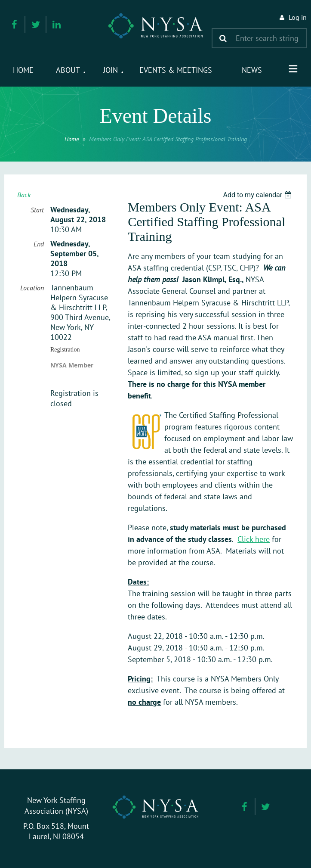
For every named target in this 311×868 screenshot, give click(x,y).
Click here (254, 539)
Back (24, 195)
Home (72, 139)
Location (32, 288)
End (39, 244)
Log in (298, 17)
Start (37, 210)
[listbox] (258, 195)
